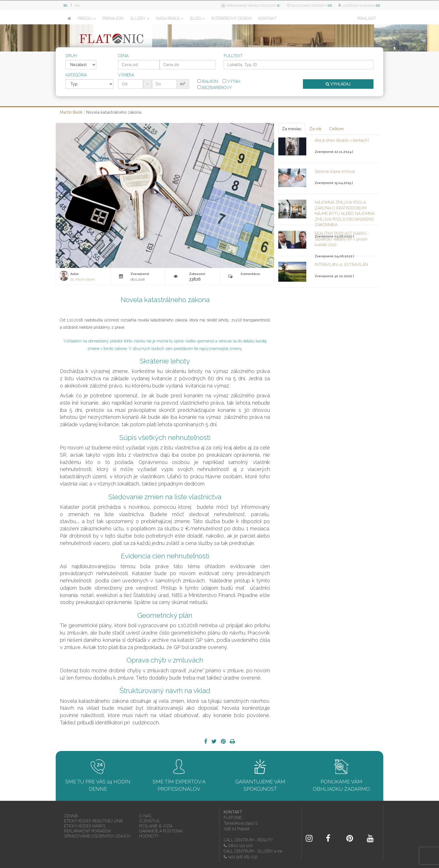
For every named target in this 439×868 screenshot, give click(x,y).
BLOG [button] (197, 18)
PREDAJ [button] (87, 18)
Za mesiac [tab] (292, 129)
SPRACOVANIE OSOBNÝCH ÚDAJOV (97, 836)
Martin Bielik (71, 112)
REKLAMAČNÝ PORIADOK (88, 831)
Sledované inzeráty (309, 6)
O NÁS (145, 816)
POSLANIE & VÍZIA (156, 826)
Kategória (76, 75)
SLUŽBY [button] (140, 18)
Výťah (231, 81)
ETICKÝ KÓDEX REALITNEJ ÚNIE (94, 821)
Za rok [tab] (315, 129)
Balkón (208, 81)
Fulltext (233, 56)
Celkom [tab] (337, 129)
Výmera (126, 75)
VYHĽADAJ (338, 84)
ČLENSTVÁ (149, 821)
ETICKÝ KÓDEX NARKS (85, 826)
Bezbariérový (215, 88)
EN (77, 6)
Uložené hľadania (359, 6)
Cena (123, 56)
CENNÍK (71, 816)
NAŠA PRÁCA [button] (170, 18)
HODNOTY (149, 836)
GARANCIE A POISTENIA (161, 831)
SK (65, 6)
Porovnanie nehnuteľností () (251, 6)
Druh (71, 56)
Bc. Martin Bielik (82, 279)
